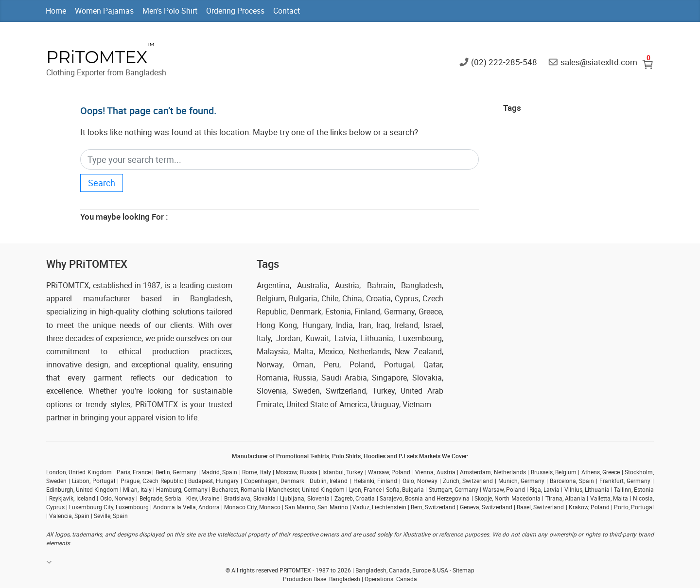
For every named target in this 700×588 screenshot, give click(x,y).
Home (56, 11)
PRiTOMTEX (97, 57)
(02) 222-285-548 (504, 61)
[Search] (280, 160)
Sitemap (464, 570)
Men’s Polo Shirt (170, 11)
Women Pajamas (104, 11)
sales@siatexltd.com (599, 61)
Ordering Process (235, 11)
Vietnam (417, 404)
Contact (287, 11)
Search (102, 183)
